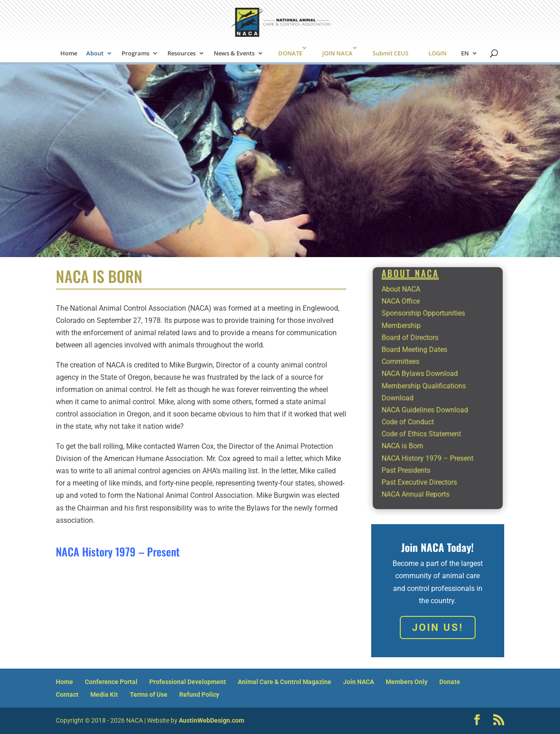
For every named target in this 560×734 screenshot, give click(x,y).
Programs (135, 54)
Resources (182, 54)
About (95, 54)
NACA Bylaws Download (424, 377)
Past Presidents (414, 449)
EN (465, 54)
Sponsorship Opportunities (427, 333)
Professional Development (188, 682)
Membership (410, 342)
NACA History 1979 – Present (118, 551)
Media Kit (104, 694)
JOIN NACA (337, 53)
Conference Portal (111, 682)
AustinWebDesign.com (211, 720)
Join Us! (438, 627)
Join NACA (359, 682)
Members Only (407, 682)
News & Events (234, 54)
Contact (67, 694)
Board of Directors (417, 351)
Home (69, 54)
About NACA (410, 315)
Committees (410, 368)
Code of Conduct (415, 413)
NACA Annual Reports (421, 466)
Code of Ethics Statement (425, 422)
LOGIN (437, 53)
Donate (450, 682)
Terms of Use (149, 694)
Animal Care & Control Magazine (285, 682)
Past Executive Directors (424, 457)
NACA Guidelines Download (428, 404)
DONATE (290, 53)
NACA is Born (412, 431)
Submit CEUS (391, 53)
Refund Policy (199, 694)
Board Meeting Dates (420, 360)
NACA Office (410, 324)
